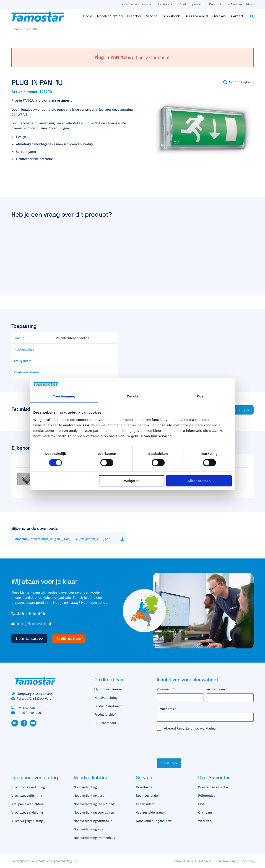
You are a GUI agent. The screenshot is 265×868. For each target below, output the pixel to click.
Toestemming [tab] (64, 396)
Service (152, 16)
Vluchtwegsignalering (27, 821)
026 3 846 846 (28, 613)
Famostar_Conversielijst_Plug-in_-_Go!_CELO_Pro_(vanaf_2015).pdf (62, 539)
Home (88, 16)
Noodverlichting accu (89, 796)
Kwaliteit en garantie (136, 4)
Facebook (24, 723)
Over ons (219, 16)
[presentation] (191, 744)
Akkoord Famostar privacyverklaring (190, 728)
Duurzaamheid (196, 16)
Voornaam (165, 689)
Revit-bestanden (148, 796)
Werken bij (206, 821)
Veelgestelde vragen (151, 812)
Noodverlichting (110, 16)
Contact (237, 16)
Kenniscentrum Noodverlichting (231, 4)
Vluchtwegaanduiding (27, 812)
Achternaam (217, 689)
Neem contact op (29, 639)
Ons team (205, 812)
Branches (134, 16)
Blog (201, 804)
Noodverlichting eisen (90, 829)
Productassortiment (109, 706)
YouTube (33, 723)
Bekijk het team (69, 639)
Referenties (166, 4)
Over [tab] (201, 396)
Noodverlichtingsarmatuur (93, 821)
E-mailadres (166, 709)
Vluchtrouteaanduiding (28, 787)
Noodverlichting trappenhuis (94, 838)
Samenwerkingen (227, 861)
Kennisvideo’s (146, 804)
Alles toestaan (199, 481)
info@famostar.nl (31, 623)
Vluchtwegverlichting (27, 796)
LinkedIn (15, 723)
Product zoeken (111, 689)
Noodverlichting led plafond (94, 804)
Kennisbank (171, 16)
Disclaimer (205, 861)
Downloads (144, 787)
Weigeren (132, 481)
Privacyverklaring (182, 861)
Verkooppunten (191, 4)
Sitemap (248, 861)
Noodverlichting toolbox (153, 821)
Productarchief (105, 714)
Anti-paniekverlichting (27, 804)
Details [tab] (132, 396)
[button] (237, 82)
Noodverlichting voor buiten (94, 812)
